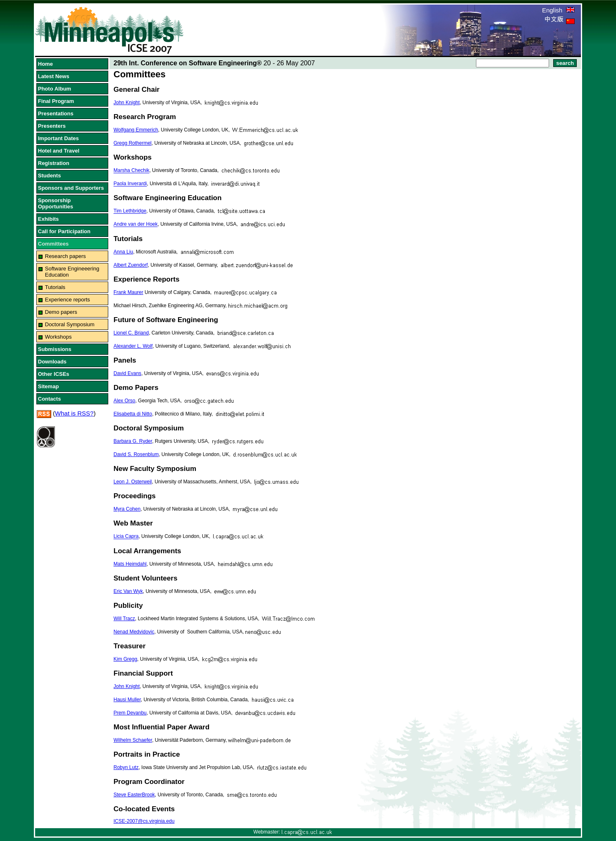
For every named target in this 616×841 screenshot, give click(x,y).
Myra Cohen (127, 509)
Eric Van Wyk (128, 591)
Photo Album (55, 89)
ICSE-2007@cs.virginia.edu (144, 821)
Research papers (65, 256)
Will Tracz (124, 619)
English (558, 10)
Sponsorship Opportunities (56, 203)
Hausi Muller (127, 700)
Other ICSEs (54, 374)
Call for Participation (64, 231)
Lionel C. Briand (131, 333)
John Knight (127, 103)
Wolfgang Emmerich (136, 130)
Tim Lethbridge (130, 211)
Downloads (52, 362)
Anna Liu (123, 252)
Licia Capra (126, 537)
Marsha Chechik (132, 171)
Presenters (52, 126)
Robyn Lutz (126, 767)
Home (45, 64)
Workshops (58, 337)
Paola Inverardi (130, 184)
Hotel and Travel (59, 151)
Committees (53, 244)
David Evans (127, 373)
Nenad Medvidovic (134, 632)
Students (50, 176)
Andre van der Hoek (136, 225)
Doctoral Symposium (70, 324)
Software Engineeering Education (72, 272)
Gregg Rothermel (133, 143)
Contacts (50, 399)
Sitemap (49, 386)
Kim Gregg (125, 659)
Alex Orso (125, 401)
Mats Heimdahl (130, 564)
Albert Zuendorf (131, 265)
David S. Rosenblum (136, 454)
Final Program (56, 101)
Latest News (54, 76)
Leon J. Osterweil (133, 482)
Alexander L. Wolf (133, 346)
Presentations (56, 113)
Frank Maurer (128, 292)
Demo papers (61, 312)
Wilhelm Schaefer (133, 740)
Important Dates (58, 138)
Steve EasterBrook (134, 795)
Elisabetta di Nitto (133, 414)
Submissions (55, 349)
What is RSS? (74, 413)
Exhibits (49, 219)
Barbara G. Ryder (133, 441)
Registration (54, 163)
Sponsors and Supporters (71, 188)
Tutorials (55, 287)
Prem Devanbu (130, 713)
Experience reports (68, 300)
